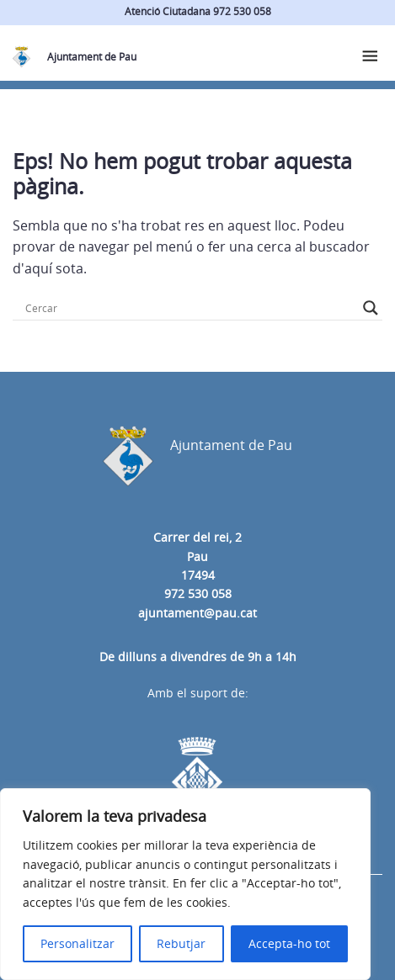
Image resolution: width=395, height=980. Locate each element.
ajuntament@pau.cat (197, 613)
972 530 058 (198, 593)
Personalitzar (77, 943)
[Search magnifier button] (371, 308)
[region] (185, 884)
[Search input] (190, 308)
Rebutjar (181, 943)
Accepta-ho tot (289, 943)
